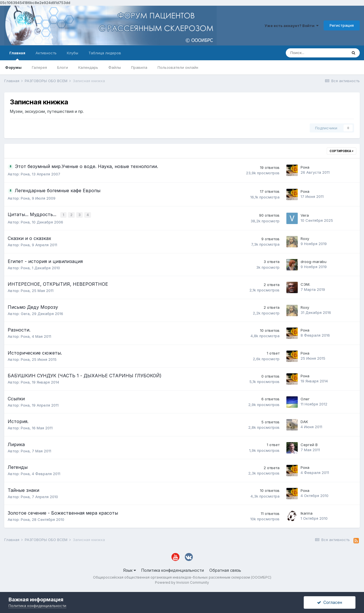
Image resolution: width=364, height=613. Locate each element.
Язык (130, 570)
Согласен (330, 602)
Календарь (88, 67)
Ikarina (307, 513)
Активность (46, 53)
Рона (25, 174)
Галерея (39, 67)
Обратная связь (225, 570)
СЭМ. (305, 284)
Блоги (63, 67)
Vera (305, 215)
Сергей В (309, 444)
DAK (304, 421)
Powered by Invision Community (182, 582)
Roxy (305, 238)
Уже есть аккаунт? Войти (291, 26)
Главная (17, 55)
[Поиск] (317, 53)
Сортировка (342, 151)
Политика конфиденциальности (173, 570)
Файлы (115, 67)
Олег (305, 398)
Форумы (13, 67)
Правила (139, 67)
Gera (25, 313)
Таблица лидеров (105, 53)
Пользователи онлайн (178, 67)
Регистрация (342, 25)
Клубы (73, 53)
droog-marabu (314, 261)
